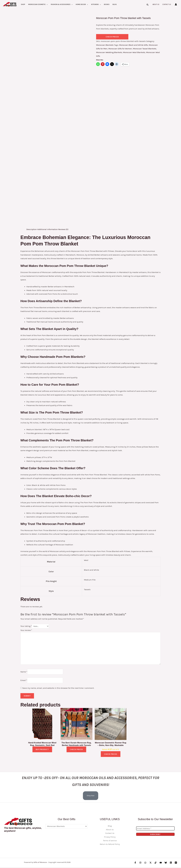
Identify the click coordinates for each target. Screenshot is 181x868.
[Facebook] (136, 864)
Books (107, 4)
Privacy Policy (110, 838)
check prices (112, 37)
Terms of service (110, 841)
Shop (23, 4)
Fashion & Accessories (62, 4)
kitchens (96, 4)
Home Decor (82, 4)
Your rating (26, 626)
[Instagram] (141, 864)
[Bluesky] (166, 864)
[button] (47, 4)
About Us (156, 4)
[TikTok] (156, 864)
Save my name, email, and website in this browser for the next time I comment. (58, 689)
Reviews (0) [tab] (64, 229)
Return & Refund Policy (110, 845)
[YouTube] (161, 864)
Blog (115, 4)
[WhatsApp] (146, 864)
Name (24, 672)
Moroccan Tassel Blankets (145, 49)
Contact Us (167, 4)
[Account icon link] (176, 4)
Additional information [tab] (48, 229)
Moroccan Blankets (105, 45)
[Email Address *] (155, 829)
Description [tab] (32, 229)
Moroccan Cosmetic (38, 4)
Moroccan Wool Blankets (134, 52)
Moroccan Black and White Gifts (134, 45)
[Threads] (176, 864)
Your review (26, 630)
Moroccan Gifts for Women (120, 49)
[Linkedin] (171, 864)
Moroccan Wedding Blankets (109, 52)
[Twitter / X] (151, 864)
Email (24, 681)
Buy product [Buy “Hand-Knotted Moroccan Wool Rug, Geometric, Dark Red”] (42, 750)
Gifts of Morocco (40, 863)
